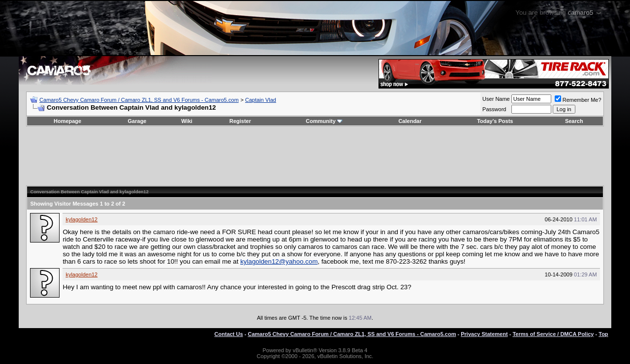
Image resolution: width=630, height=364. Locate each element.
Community (324, 121)
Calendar (410, 121)
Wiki (187, 121)
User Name (496, 99)
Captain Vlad (261, 100)
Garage (137, 121)
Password (494, 109)
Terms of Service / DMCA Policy (553, 334)
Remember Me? (578, 100)
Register (240, 121)
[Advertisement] (315, 156)
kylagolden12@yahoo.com (279, 261)
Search (574, 121)
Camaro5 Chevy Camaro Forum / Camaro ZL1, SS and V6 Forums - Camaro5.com (139, 100)
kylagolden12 (81, 219)
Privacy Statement (484, 334)
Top (603, 334)
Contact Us (229, 334)
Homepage (67, 121)
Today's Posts (495, 121)
